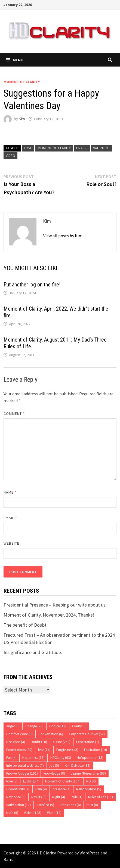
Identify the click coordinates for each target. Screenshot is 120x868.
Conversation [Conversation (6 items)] (51, 734)
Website (12, 543)
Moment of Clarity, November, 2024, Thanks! (49, 615)
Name (10, 492)
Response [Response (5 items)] (16, 797)
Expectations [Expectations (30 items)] (19, 750)
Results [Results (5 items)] (39, 797)
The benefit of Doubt (25, 625)
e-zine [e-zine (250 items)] (62, 742)
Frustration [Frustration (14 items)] (96, 750)
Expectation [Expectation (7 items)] (88, 742)
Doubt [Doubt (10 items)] (39, 742)
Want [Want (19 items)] (54, 813)
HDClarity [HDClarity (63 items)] (61, 758)
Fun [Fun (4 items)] (11, 758)
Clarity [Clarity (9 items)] (79, 726)
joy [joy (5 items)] (54, 766)
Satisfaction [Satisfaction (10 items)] (19, 805)
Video (10, 156)
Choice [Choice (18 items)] (58, 726)
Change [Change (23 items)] (34, 726)
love (28, 148)
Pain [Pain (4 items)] (41, 789)
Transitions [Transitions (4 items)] (70, 805)
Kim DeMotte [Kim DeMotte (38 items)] (78, 766)
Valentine (101, 148)
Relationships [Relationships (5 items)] (89, 789)
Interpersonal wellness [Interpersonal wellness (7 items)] (25, 766)
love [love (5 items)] (12, 781)
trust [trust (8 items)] (92, 805)
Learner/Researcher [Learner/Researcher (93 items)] (88, 773)
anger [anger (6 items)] (13, 726)
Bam (8, 859)
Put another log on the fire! (32, 285)
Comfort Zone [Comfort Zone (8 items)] (19, 734)
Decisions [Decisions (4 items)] (16, 742)
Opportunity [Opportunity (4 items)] (18, 789)
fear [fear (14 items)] (44, 750)
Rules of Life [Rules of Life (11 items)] (101, 797)
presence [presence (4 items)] (61, 789)
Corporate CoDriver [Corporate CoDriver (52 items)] (87, 734)
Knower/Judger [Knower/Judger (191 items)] (22, 773)
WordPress (90, 853)
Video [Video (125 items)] (33, 813)
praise (82, 148)
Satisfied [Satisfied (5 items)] (45, 805)
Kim (22, 119)
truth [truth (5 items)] (12, 813)
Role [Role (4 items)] (77, 797)
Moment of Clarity (22, 82)
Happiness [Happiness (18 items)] (33, 758)
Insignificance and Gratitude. (33, 652)
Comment (14, 414)
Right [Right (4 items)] (59, 797)
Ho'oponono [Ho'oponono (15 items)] (90, 758)
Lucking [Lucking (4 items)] (31, 781)
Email (10, 518)
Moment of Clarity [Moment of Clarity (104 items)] (63, 781)
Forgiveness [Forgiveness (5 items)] (67, 750)
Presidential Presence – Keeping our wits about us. (55, 605)
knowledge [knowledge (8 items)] (54, 773)
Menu (15, 60)
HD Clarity (46, 853)
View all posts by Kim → (65, 236)
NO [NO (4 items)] (91, 781)
